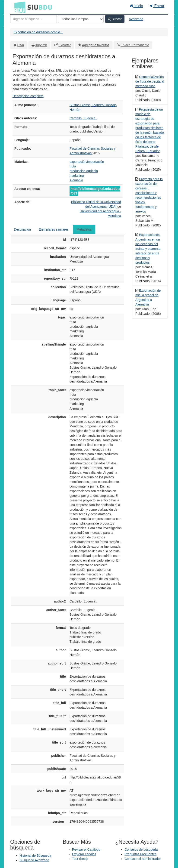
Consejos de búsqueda (141, 849)
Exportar (65, 45)
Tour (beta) (80, 859)
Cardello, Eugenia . (83, 118)
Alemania (76, 180)
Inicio (136, 6)
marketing (77, 176)
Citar (21, 45)
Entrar (157, 6)
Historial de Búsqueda (35, 856)
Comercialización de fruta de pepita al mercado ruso (150, 81)
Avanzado (136, 19)
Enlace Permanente (135, 45)
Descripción (22, 229)
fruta (73, 166)
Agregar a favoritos (96, 45)
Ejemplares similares (54, 229)
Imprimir (41, 45)
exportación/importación (87, 162)
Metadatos (84, 229)
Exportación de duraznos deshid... (38, 32)
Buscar (115, 19)
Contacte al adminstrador (143, 859)
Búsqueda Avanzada (34, 860)
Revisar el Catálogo (86, 849)
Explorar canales (84, 854)
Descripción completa (28, 96)
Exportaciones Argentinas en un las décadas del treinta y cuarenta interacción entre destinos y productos (148, 249)
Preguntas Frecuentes (140, 854)
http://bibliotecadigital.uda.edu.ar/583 (95, 191)
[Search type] (81, 19)
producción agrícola (84, 171)
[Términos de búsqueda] (33, 19)
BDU (19, 7)
